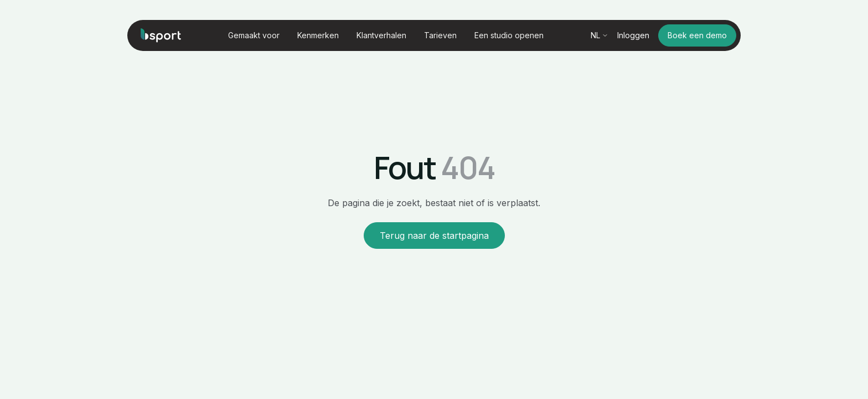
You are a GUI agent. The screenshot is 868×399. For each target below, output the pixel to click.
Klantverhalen (381, 35)
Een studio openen (509, 35)
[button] (254, 36)
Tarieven (440, 35)
